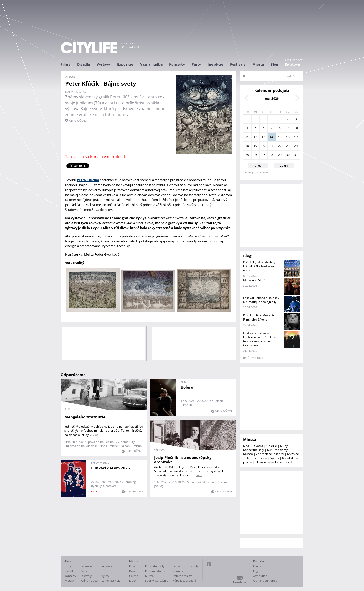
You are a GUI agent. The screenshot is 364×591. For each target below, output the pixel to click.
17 (296, 137)
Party (196, 64)
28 (271, 155)
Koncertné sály (254, 450)
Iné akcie (215, 64)
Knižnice (293, 454)
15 (280, 137)
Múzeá (248, 454)
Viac (95, 435)
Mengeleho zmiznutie (85, 417)
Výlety (275, 458)
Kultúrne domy (277, 450)
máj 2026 (272, 98)
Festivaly (238, 64)
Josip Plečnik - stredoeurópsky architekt (183, 460)
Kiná (246, 446)
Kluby (284, 446)
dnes (258, 165)
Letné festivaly (111, 581)
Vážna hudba (151, 64)
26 (255, 155)
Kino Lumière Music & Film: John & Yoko (258, 317)
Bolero (187, 387)
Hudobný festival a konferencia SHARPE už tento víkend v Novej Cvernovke (260, 339)
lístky (95, 491)
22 (280, 146)
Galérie (272, 446)
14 (271, 137)
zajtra (284, 165)
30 (288, 155)
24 (296, 146)
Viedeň (290, 462)
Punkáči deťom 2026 (110, 468)
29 (280, 155)
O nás (257, 566)
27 (263, 155)
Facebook (209, 564)
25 (247, 155)
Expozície (125, 64)
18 (247, 146)
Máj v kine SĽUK (254, 280)
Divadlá (84, 64)
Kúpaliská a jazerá (184, 581)
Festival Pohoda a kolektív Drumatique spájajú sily (261, 300)
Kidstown (293, 64)
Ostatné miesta (256, 458)
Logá (256, 571)
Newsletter (240, 582)
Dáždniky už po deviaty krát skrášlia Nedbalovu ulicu (260, 266)
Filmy (65, 64)
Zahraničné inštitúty (270, 454)
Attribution (260, 576)
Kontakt (259, 561)
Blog (274, 64)
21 (271, 146)
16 (288, 137)
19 (255, 146)
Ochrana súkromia (265, 581)
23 (288, 146)
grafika (81, 92)
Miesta (258, 64)
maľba (69, 92)
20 (263, 146)
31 (296, 155)
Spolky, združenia (157, 581)
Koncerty (177, 64)
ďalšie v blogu (253, 358)
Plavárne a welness (269, 462)
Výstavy (103, 64)
